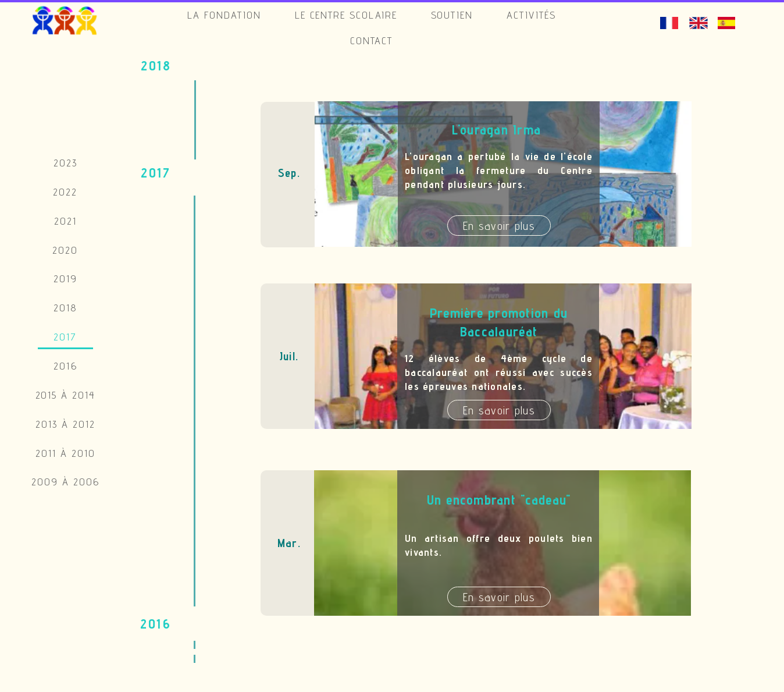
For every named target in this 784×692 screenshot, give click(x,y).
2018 (65, 308)
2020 (65, 250)
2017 (65, 337)
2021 (65, 221)
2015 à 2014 (66, 395)
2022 (65, 192)
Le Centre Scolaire (346, 15)
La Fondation (224, 15)
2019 (65, 278)
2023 (65, 163)
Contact (372, 40)
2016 (65, 366)
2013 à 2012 (65, 424)
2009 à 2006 (65, 482)
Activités (531, 15)
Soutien (452, 15)
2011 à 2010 (65, 453)
